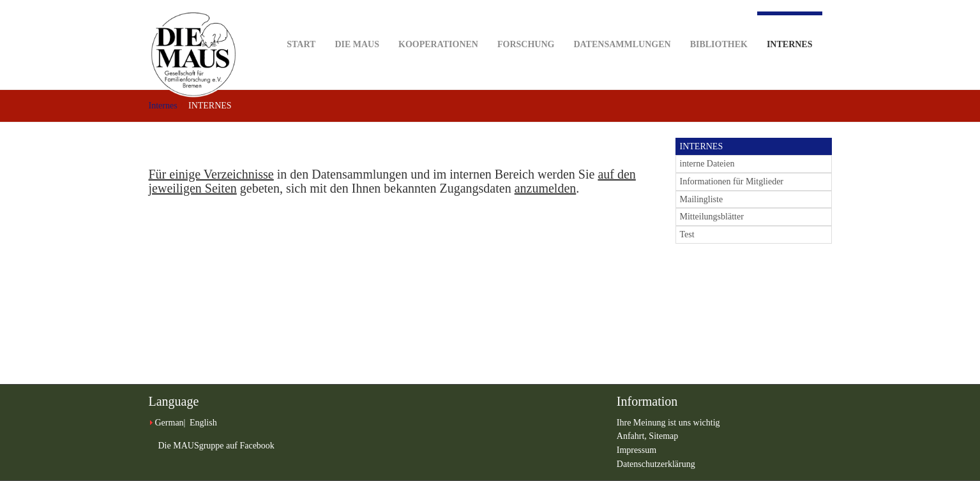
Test (687, 234)
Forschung (526, 25)
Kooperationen (438, 25)
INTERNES (702, 146)
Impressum (637, 450)
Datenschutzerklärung (656, 464)
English (203, 423)
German (170, 423)
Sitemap (663, 436)
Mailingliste (702, 199)
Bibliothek (719, 25)
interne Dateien (707, 164)
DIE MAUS (357, 25)
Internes (790, 30)
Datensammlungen (622, 25)
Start (301, 25)
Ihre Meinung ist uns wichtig (668, 423)
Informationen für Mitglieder (732, 181)
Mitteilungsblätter (712, 217)
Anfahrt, (633, 436)
